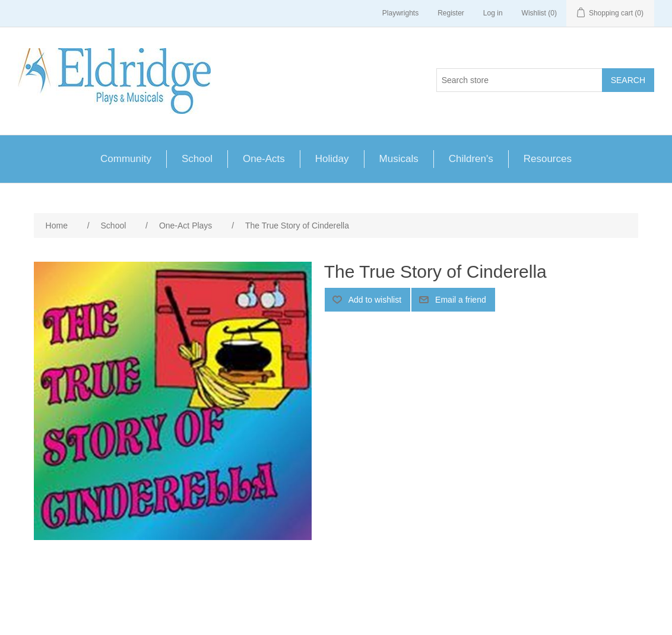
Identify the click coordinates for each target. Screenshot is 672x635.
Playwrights (400, 13)
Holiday (332, 159)
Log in (493, 13)
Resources (548, 159)
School (197, 159)
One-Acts (264, 159)
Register (451, 13)
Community (126, 159)
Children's (471, 159)
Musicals (399, 159)
